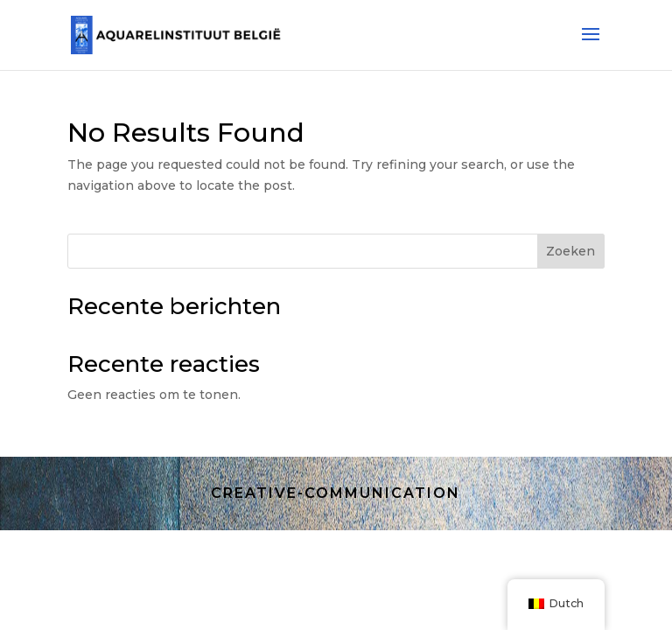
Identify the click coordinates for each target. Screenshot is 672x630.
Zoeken (570, 251)
